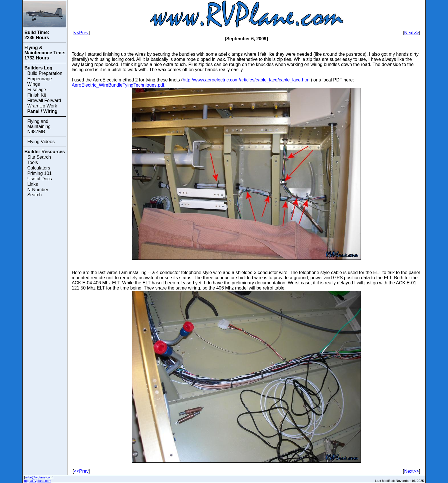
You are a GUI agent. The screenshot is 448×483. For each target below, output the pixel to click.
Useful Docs (39, 179)
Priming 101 (39, 173)
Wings (33, 84)
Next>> (412, 33)
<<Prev (81, 33)
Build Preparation (45, 73)
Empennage (39, 79)
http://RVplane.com (38, 481)
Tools (32, 162)
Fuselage (37, 90)
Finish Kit (37, 95)
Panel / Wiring (42, 111)
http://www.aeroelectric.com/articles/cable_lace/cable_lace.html (247, 80)
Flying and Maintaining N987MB (39, 126)
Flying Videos (41, 142)
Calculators (39, 168)
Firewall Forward (44, 100)
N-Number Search (38, 192)
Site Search (39, 157)
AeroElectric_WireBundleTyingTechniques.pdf (118, 85)
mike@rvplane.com (39, 477)
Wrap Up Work (42, 106)
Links (32, 184)
